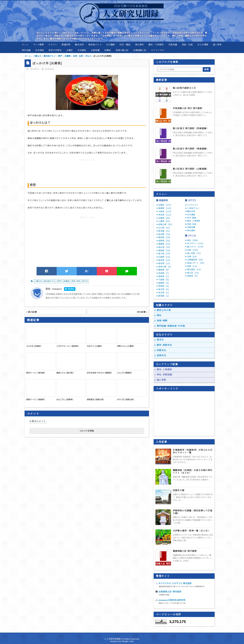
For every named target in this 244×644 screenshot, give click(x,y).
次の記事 (142, 312)
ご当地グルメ (193, 208)
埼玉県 (164, 293)
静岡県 (164, 270)
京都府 (165, 205)
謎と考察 (217, 44)
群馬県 (164, 296)
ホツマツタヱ (157, 50)
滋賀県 (164, 241)
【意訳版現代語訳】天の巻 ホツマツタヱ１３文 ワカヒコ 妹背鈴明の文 (181, 587)
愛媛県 (164, 244)
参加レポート (196, 263)
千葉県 (164, 280)
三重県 (164, 221)
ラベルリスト (193, 205)
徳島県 (164, 251)
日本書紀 (82, 50)
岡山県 (164, 247)
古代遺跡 (110, 44)
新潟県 (164, 234)
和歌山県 (165, 224)
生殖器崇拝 (195, 260)
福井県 (164, 263)
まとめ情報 (203, 44)
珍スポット (195, 244)
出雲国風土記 (140, 50)
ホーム (25, 44)
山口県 (164, 228)
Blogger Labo (128, 641)
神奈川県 (165, 267)
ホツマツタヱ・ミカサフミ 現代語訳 (175, 583)
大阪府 (165, 212)
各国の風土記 (122, 50)
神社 (193, 240)
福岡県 (164, 283)
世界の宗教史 (55, 50)
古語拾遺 (95, 50)
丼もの (85, 281)
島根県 (165, 208)
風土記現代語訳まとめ (184, 88)
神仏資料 (139, 44)
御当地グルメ (95, 44)
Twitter (70, 289)
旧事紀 (108, 50)
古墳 (192, 257)
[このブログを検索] (180, 69)
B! (87, 271)
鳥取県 (164, 276)
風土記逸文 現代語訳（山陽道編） (191, 169)
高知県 (164, 260)
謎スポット (195, 247)
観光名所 (79, 44)
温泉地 (192, 276)
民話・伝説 (187, 44)
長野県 (164, 286)
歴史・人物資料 (156, 44)
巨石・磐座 (125, 44)
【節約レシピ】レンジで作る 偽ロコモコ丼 (172, 603)
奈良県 (165, 215)
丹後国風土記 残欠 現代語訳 (188, 108)
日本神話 (40, 50)
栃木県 (164, 289)
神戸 (59, 281)
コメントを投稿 (87, 431)
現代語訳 (194, 270)
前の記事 (31, 312)
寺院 (193, 250)
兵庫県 (66, 281)
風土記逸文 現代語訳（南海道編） (191, 149)
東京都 (164, 231)
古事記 (70, 50)
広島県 (164, 257)
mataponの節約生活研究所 (172, 600)
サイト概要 (38, 44)
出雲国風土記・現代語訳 (170, 592)
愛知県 (164, 237)
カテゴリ (53, 44)
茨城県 (164, 273)
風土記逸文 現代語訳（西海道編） (191, 128)
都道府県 (66, 44)
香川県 (164, 254)
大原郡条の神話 (164, 595)
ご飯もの (38, 281)
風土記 (193, 273)
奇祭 (192, 266)
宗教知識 (173, 44)
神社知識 (26, 50)
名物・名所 (76, 281)
